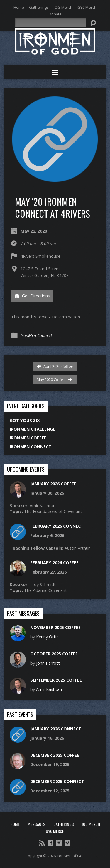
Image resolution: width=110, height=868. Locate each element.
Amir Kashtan (49, 689)
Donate (55, 14)
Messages (37, 824)
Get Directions (32, 296)
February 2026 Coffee (54, 563)
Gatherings (39, 7)
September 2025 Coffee (56, 680)
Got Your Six (25, 420)
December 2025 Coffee (55, 755)
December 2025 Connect (57, 781)
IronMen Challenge (32, 429)
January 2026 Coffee (53, 484)
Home (19, 7)
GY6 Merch (87, 7)
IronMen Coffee (28, 438)
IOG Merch (63, 7)
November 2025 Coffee (55, 627)
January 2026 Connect (56, 729)
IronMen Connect (36, 335)
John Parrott (48, 663)
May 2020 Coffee (55, 380)
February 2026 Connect (57, 526)
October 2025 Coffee (54, 654)
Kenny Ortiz (47, 637)
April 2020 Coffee (55, 366)
